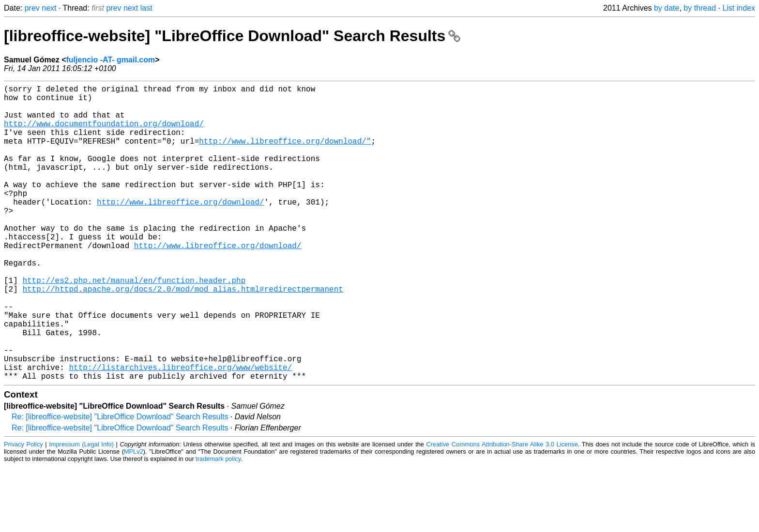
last (146, 8)
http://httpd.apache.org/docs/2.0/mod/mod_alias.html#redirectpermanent (182, 335)
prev (32, 8)
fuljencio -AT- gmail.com (111, 60)
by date (667, 8)
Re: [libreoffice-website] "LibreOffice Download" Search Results (120, 482)
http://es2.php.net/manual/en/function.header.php (134, 325)
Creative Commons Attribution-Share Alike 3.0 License (502, 510)
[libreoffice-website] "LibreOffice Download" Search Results (232, 36)
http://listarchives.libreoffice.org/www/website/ (180, 431)
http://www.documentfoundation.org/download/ (104, 133)
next (49, 8)
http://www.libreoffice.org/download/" (285, 154)
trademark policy (218, 525)
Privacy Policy (23, 510)
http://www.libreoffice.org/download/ (181, 229)
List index (739, 8)
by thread (700, 8)
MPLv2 (134, 517)
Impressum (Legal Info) (81, 510)
